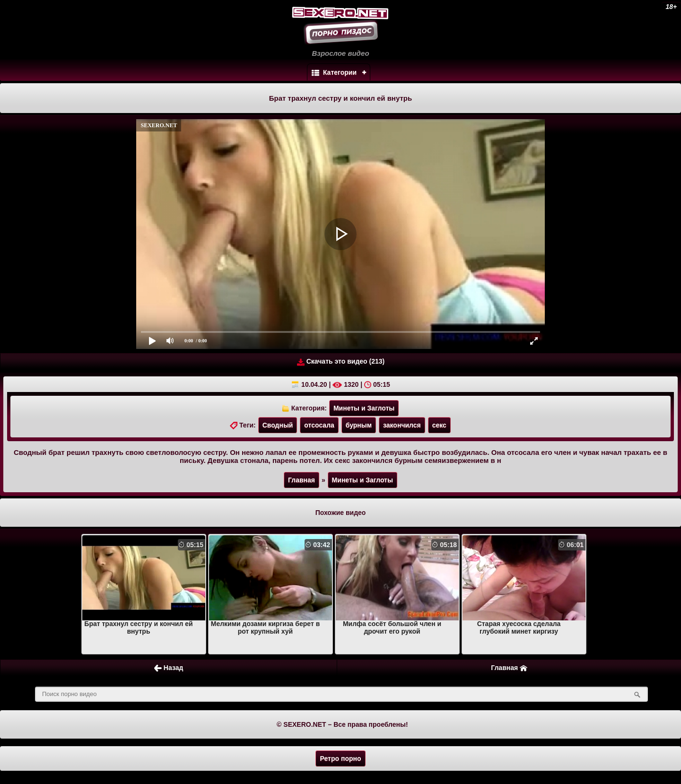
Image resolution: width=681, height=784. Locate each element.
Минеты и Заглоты (364, 408)
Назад (169, 668)
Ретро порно (340, 758)
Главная (301, 480)
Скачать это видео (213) (341, 362)
